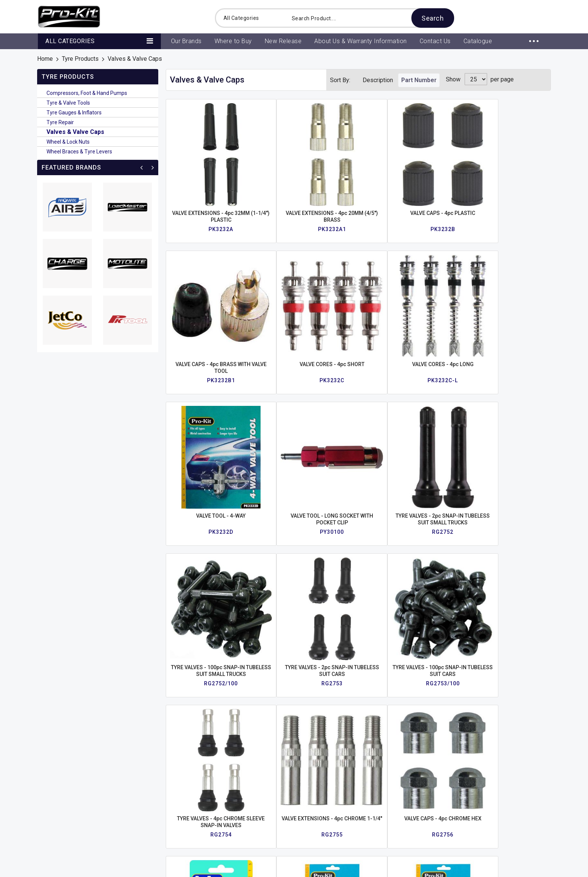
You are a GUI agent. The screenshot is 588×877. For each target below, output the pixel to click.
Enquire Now (515, 716)
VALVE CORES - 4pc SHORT (512, 179)
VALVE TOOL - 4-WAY (281, 297)
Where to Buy (61, 788)
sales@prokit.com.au (412, 812)
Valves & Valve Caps (75, 132)
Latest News (60, 800)
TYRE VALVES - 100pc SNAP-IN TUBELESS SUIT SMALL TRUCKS (512, 303)
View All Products (150, 788)
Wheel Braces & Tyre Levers (79, 152)
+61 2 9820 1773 (407, 788)
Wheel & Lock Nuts (68, 142)
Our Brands (141, 776)
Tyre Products (80, 59)
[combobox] (367, 18)
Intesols (540, 867)
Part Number (419, 80)
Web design (508, 867)
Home (45, 59)
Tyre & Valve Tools (68, 103)
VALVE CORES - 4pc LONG (204, 297)
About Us (55, 776)
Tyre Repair (60, 122)
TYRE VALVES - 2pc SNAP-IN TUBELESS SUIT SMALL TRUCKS (435, 303)
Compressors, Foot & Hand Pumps (87, 93)
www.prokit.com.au (409, 824)
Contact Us (141, 800)
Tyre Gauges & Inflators (74, 113)
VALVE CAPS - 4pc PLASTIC (358, 179)
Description (378, 80)
